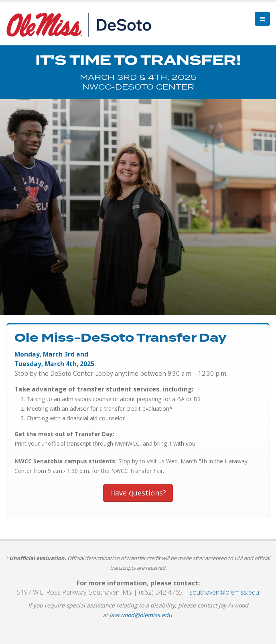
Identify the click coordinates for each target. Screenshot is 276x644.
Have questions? (138, 493)
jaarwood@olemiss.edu (141, 615)
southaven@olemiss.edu (224, 592)
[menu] (262, 19)
